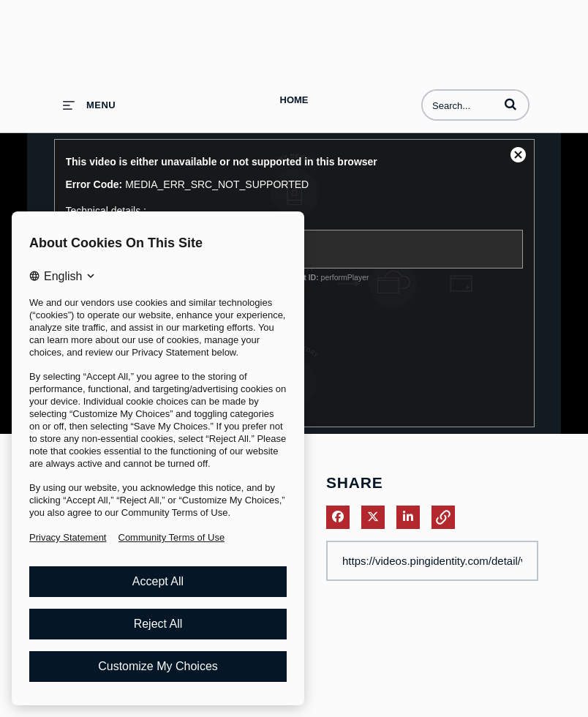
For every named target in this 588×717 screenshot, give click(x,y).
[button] (510, 104)
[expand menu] (89, 105)
